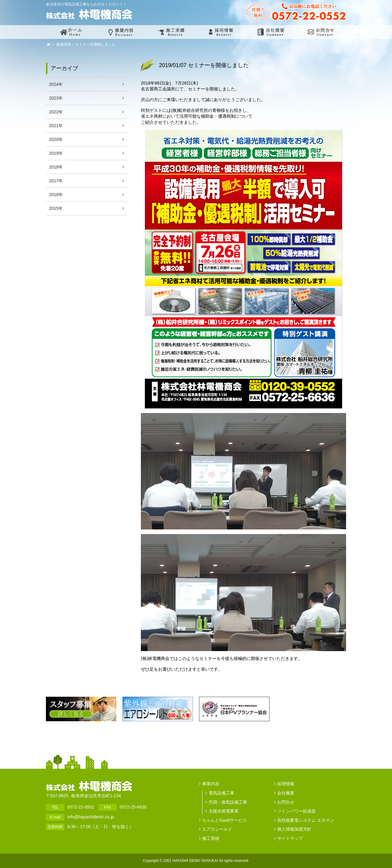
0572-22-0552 (81, 807)
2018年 (56, 167)
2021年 (56, 126)
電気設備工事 (221, 793)
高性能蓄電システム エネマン (306, 820)
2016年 (56, 195)
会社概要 (286, 793)
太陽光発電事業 (224, 811)
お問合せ (286, 802)
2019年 (56, 153)
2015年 (56, 208)
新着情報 (63, 44)
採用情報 (286, 784)
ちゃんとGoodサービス (224, 820)
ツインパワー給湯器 (296, 811)
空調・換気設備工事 (228, 802)
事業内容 (211, 784)
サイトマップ (290, 838)
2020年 (56, 139)
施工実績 (211, 838)
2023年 (56, 98)
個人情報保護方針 (294, 829)
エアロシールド (217, 829)
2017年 (56, 181)
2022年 (56, 112)
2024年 (56, 84)
